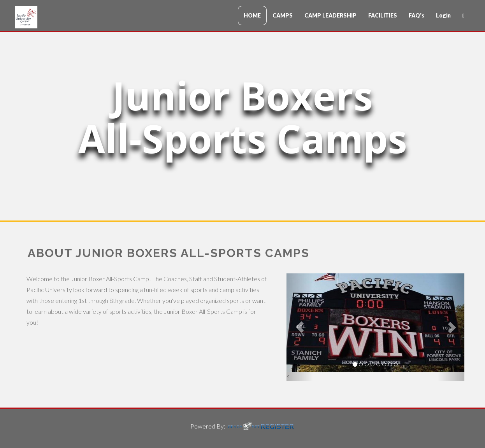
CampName (62, 17)
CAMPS (283, 15)
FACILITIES (383, 15)
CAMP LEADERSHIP (330, 15)
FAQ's (416, 15)
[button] (300, 327)
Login (443, 15)
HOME (252, 15)
